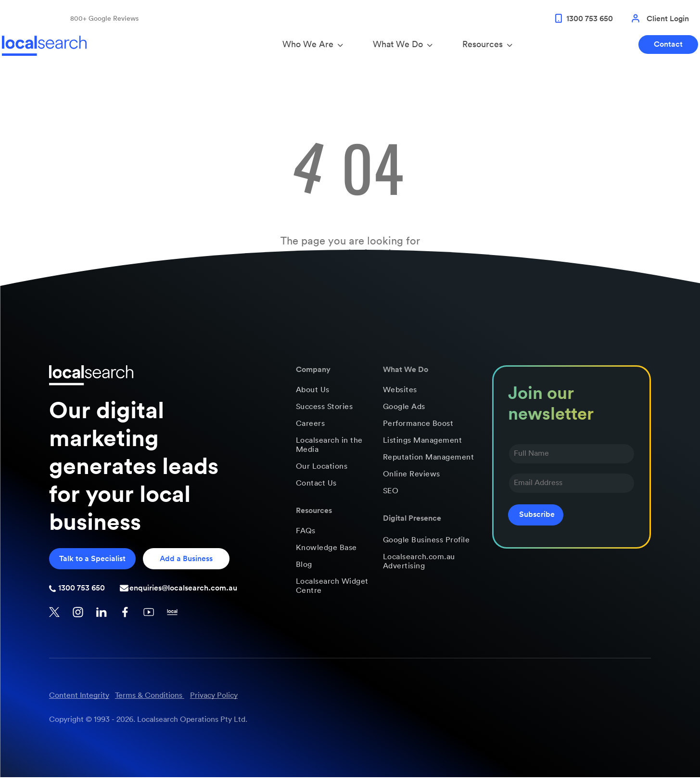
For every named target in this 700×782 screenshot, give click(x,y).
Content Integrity (79, 700)
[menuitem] (332, 395)
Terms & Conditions (149, 700)
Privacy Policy (214, 700)
